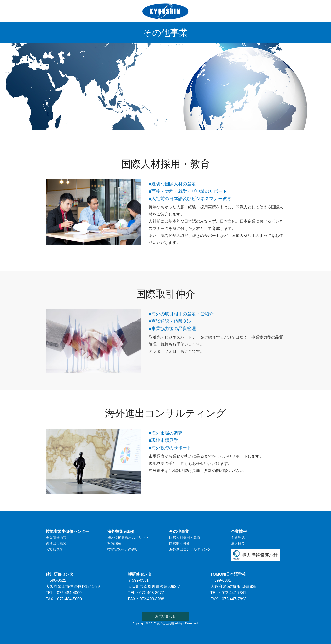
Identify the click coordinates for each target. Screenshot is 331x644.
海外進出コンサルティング (190, 549)
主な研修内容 (56, 537)
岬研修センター (142, 574)
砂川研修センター (62, 574)
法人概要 (238, 543)
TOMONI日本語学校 (165, 135)
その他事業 (205, 135)
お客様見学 (54, 549)
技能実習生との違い (123, 549)
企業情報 (236, 135)
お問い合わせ (268, 135)
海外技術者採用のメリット (128, 537)
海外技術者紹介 (121, 135)
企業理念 (238, 537)
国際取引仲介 (180, 543)
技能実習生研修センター (73, 135)
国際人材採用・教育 (185, 537)
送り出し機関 (56, 543)
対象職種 (114, 543)
